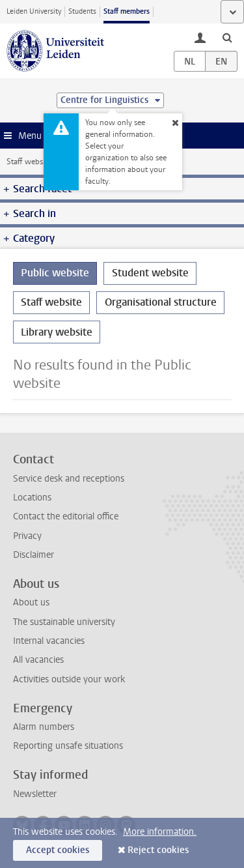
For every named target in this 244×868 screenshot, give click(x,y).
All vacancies (38, 660)
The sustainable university (64, 622)
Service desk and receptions (69, 479)
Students (82, 11)
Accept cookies (58, 850)
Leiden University (34, 11)
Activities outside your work (69, 679)
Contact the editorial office (66, 516)
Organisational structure (161, 302)
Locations (32, 498)
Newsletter (35, 794)
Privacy (27, 536)
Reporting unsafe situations (68, 746)
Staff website (29, 162)
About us (31, 602)
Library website (57, 332)
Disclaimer (34, 555)
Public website (55, 273)
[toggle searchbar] (227, 37)
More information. (160, 832)
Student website (150, 273)
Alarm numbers (44, 727)
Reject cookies (158, 850)
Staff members (127, 11)
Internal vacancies (49, 641)
